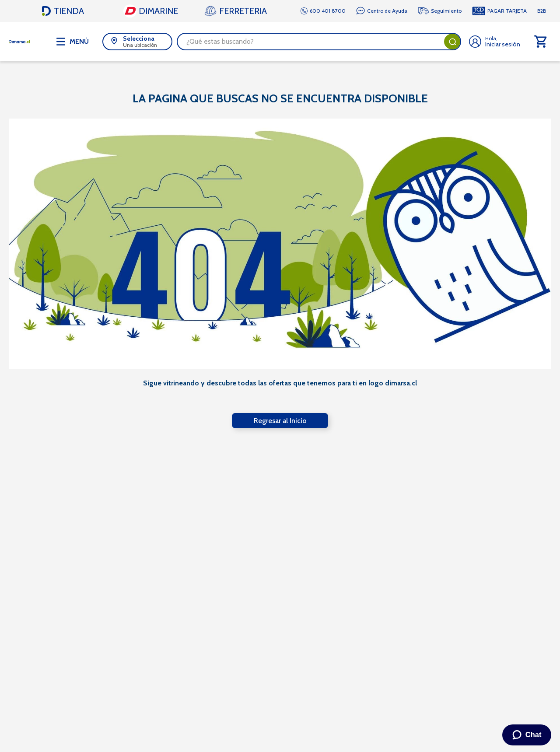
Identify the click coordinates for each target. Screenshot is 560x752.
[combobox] (319, 42)
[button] (137, 42)
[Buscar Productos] (452, 42)
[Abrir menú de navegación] (73, 42)
